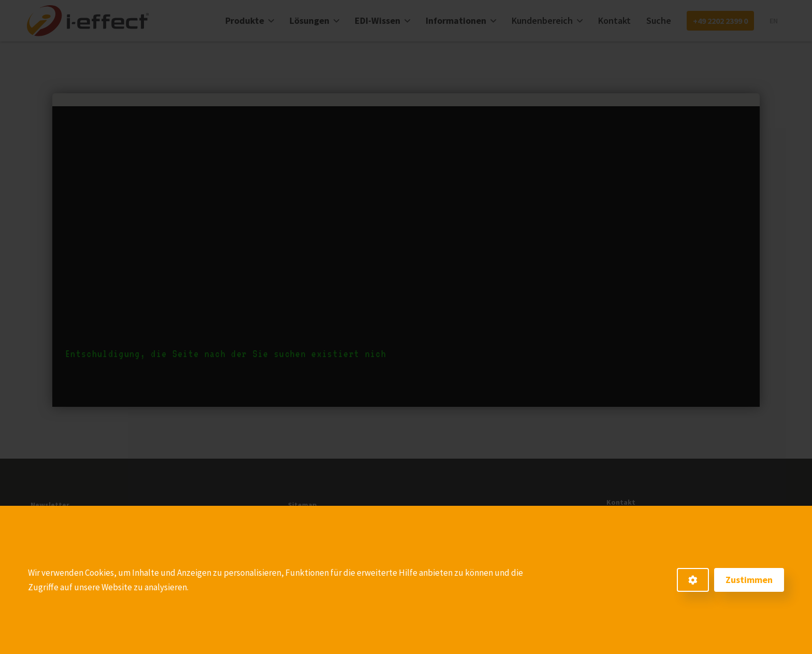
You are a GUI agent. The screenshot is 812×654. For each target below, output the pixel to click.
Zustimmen (749, 580)
